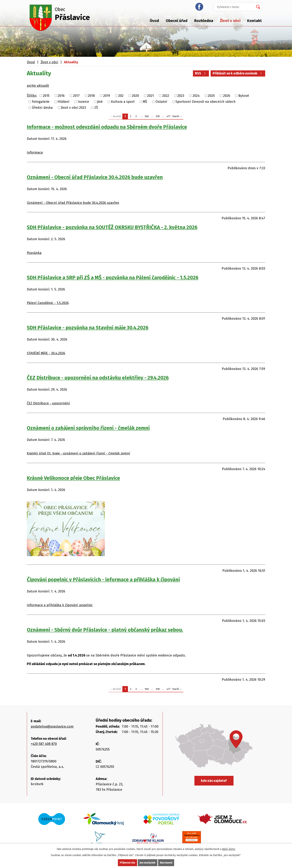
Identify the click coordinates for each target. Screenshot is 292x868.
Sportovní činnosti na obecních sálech (205, 102)
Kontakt (254, 21)
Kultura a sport (123, 102)
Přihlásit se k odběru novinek (238, 73)
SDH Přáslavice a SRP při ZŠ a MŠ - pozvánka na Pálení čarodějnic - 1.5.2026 (113, 278)
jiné (100, 102)
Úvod (154, 21)
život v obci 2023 (73, 108)
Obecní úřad (177, 21)
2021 (150, 96)
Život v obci (230, 21)
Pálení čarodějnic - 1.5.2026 (48, 303)
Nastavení (166, 863)
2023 (181, 96)
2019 (107, 96)
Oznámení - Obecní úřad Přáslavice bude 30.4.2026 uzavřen (73, 203)
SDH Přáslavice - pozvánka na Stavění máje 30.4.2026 (88, 328)
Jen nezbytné (148, 863)
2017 (76, 96)
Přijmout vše (127, 863)
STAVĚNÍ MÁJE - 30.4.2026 (46, 353)
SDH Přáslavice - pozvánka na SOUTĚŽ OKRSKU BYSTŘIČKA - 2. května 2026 (112, 227)
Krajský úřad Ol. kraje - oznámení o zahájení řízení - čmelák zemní (78, 453)
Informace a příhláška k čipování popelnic (60, 605)
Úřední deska (42, 108)
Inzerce (83, 102)
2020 (135, 96)
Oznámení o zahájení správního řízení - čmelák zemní (88, 428)
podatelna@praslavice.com (52, 726)
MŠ (145, 102)
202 (121, 96)
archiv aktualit (38, 86)
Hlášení (64, 102)
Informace (35, 152)
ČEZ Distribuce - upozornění (48, 403)
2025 (211, 96)
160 (147, 116)
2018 (91, 96)
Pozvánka (34, 253)
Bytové (244, 96)
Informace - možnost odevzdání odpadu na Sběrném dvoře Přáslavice (107, 127)
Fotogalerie (41, 102)
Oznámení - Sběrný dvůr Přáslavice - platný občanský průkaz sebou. (105, 630)
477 (168, 116)
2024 (196, 96)
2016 (61, 96)
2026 (227, 96)
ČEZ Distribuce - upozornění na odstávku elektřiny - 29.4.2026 (98, 378)
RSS (201, 73)
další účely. (229, 849)
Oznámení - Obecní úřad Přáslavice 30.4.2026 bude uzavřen (95, 177)
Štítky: (32, 96)
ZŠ (96, 108)
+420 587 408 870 (44, 744)
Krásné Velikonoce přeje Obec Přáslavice (73, 478)
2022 (166, 96)
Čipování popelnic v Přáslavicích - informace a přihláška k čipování (103, 580)
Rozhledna (204, 21)
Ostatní (161, 102)
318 (158, 116)
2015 (46, 96)
